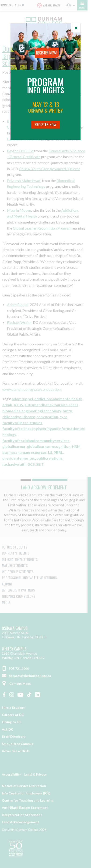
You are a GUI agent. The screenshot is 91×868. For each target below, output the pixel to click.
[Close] (76, 28)
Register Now (46, 125)
